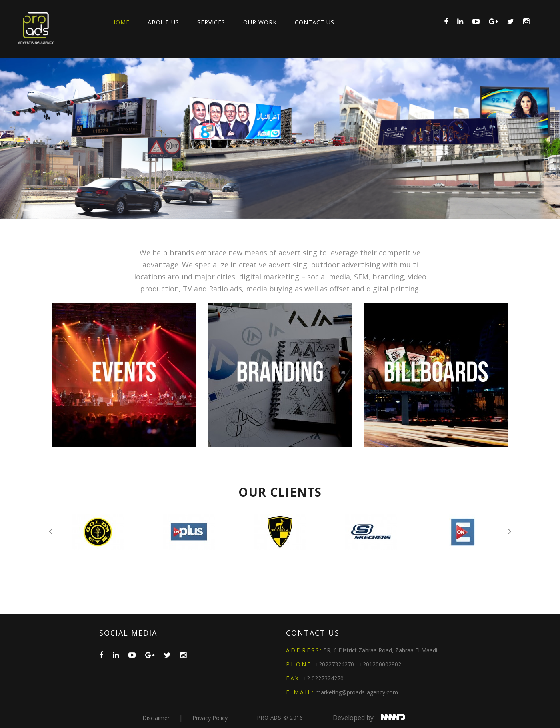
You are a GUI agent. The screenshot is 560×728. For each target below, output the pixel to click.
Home (120, 22)
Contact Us (315, 22)
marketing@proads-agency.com (357, 692)
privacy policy (210, 718)
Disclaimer (157, 718)
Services (211, 22)
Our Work (260, 22)
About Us (163, 22)
